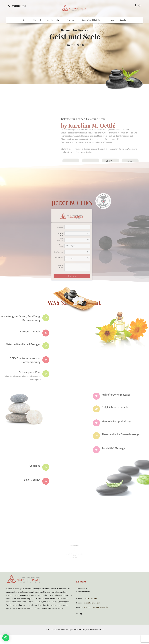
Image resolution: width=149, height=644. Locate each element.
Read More (74, 55)
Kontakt (123, 20)
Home (26, 20)
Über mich (37, 20)
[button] (6, 638)
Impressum (110, 20)
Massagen (72, 20)
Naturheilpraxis (54, 20)
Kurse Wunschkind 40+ (91, 20)
